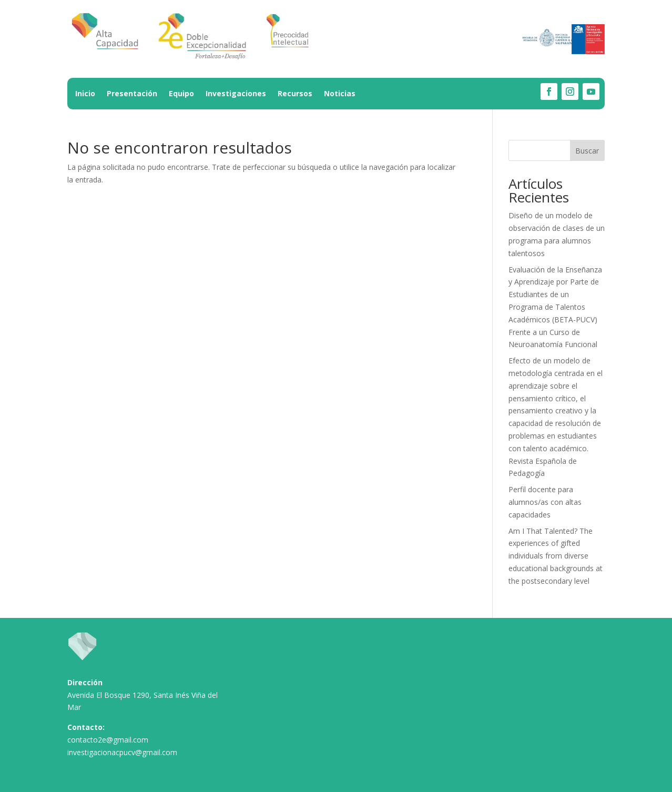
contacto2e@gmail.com (108, 740)
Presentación (132, 94)
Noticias (340, 94)
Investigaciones (236, 94)
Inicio (85, 94)
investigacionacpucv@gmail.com (122, 752)
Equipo (181, 94)
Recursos (295, 94)
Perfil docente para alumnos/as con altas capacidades (545, 502)
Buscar (587, 151)
